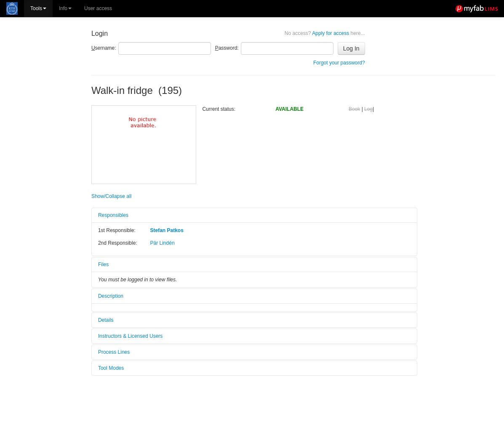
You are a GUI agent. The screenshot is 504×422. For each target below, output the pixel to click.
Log (368, 109)
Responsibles (113, 215)
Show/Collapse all (111, 196)
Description (111, 296)
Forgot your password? (339, 63)
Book (354, 109)
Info (65, 8)
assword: (227, 48)
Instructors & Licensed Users (130, 336)
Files (103, 264)
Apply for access (325, 33)
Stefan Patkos (167, 230)
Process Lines (114, 352)
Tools (38, 8)
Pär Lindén (163, 243)
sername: (104, 48)
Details (106, 320)
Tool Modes (111, 368)
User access (98, 8)
